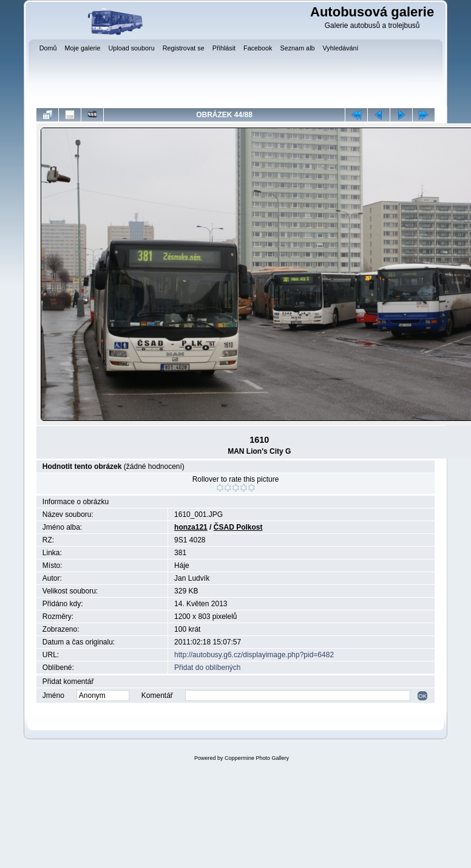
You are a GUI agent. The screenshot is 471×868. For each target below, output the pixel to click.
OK (422, 696)
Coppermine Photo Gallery (257, 758)
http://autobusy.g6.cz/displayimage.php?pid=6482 (254, 655)
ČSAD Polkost (238, 527)
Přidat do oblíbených (207, 668)
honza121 (191, 527)
